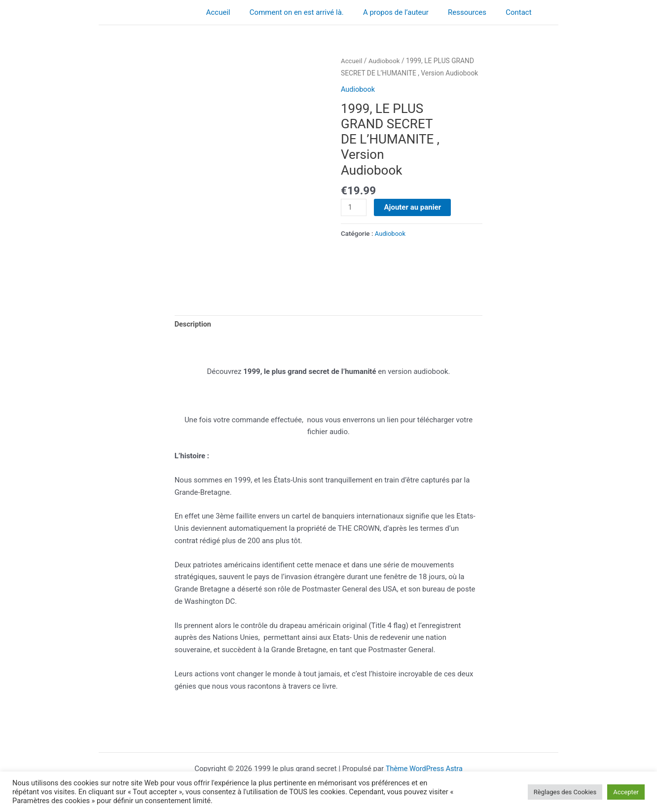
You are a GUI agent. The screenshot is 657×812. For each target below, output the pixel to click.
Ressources (474, 12)
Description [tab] (194, 325)
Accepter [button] (626, 792)
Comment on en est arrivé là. (312, 12)
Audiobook (386, 61)
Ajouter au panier (413, 207)
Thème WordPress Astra (424, 769)
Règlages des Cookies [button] (565, 792)
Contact (521, 12)
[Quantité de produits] (354, 207)
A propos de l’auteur (407, 12)
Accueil (238, 12)
